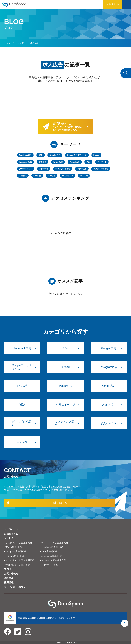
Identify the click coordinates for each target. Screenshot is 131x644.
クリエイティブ (26, 169)
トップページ (11, 529)
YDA (88, 162)
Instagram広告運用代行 (17, 552)
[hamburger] (127, 4)
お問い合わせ (11, 574)
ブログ (8, 569)
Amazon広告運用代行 (52, 556)
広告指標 (52, 176)
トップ (7, 43)
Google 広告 (55, 155)
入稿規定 (23, 176)
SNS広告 (43, 162)
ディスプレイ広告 (63, 169)
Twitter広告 (58, 162)
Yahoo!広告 (75, 162)
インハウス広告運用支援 (54, 560)
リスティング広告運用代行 (19, 543)
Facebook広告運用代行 (53, 547)
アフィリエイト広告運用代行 (20, 560)
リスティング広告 (101, 169)
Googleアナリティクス (77, 155)
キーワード (102, 162)
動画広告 (37, 176)
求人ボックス (68, 176)
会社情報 (9, 578)
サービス (9, 538)
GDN (40, 155)
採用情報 (9, 582)
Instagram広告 (26, 162)
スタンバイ (44, 169)
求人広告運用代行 (14, 547)
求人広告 (84, 176)
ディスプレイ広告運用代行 (55, 543)
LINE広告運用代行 (51, 552)
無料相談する (113, 4)
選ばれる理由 (11, 534)
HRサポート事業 (50, 565)
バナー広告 (82, 169)
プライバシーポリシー (16, 587)
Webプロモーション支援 (18, 565)
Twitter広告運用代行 (15, 556)
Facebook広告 (25, 155)
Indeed (96, 155)
